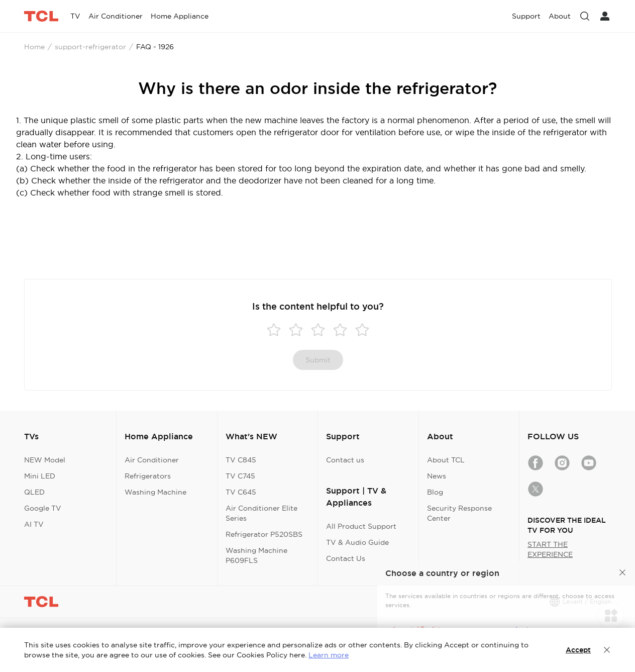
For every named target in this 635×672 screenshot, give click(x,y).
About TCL (446, 460)
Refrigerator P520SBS (264, 534)
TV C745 (240, 476)
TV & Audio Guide (357, 542)
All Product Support (361, 526)
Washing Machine (155, 492)
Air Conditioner (152, 460)
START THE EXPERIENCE (550, 549)
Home (34, 47)
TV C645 (241, 492)
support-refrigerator (90, 47)
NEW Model (45, 460)
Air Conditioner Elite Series (261, 513)
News (437, 476)
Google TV (43, 508)
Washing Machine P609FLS (256, 555)
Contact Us (346, 558)
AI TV (34, 524)
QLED (34, 492)
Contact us (345, 460)
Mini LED (40, 476)
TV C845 (241, 460)
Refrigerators (148, 476)
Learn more (329, 655)
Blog (435, 492)
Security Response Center (459, 513)
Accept (578, 650)
